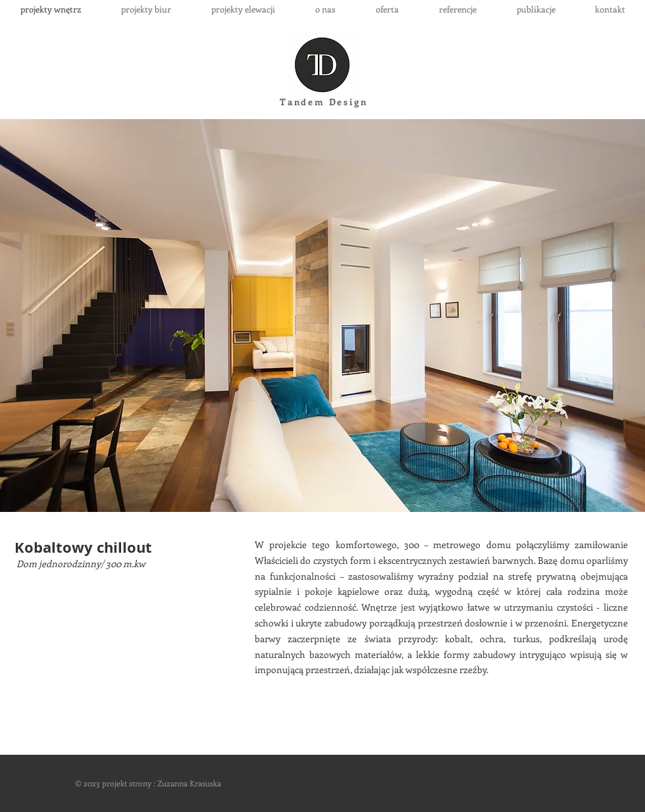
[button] (322, 316)
